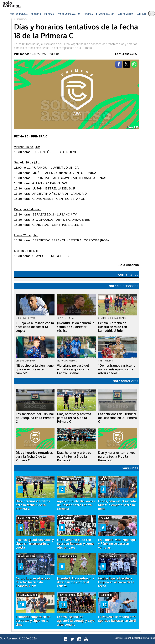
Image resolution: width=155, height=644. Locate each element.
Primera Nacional (19, 14)
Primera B (36, 14)
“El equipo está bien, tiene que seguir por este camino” (35, 369)
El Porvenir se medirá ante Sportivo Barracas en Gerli (117, 619)
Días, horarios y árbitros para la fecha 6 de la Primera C (74, 418)
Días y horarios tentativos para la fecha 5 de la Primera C (117, 456)
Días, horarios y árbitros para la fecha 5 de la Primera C (74, 456)
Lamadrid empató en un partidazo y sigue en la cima (33, 621)
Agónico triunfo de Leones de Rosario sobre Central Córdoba (76, 505)
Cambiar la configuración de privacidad (135, 638)
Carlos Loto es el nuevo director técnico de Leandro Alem (33, 582)
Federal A (88, 14)
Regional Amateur (105, 14)
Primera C (49, 14)
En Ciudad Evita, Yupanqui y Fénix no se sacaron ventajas (117, 544)
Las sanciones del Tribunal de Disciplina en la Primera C (35, 418)
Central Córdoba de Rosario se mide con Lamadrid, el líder (113, 327)
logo (12, 5)
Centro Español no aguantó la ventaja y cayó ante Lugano (76, 621)
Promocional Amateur (69, 14)
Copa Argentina (125, 14)
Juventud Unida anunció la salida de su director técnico (76, 327)
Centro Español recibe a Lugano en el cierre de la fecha (116, 582)
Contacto (142, 14)
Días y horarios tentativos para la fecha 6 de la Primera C (34, 456)
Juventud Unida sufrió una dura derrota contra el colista (76, 582)
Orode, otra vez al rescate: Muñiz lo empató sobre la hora (117, 505)
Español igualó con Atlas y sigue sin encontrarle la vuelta (35, 544)
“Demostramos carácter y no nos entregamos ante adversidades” (117, 369)
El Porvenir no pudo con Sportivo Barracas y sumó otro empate (75, 544)
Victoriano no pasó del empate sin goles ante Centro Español (73, 369)
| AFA (30, 19)
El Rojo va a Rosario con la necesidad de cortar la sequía (35, 327)
